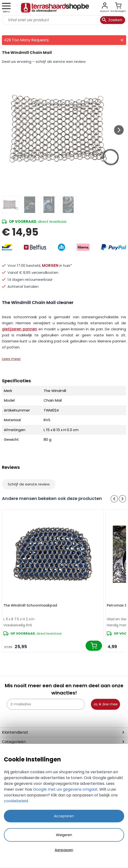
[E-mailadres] (46, 704)
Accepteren (64, 816)
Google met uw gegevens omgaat (65, 789)
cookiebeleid (16, 801)
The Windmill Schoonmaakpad (30, 605)
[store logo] (55, 8)
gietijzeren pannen (20, 329)
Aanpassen (64, 850)
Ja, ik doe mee (105, 704)
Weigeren (64, 835)
